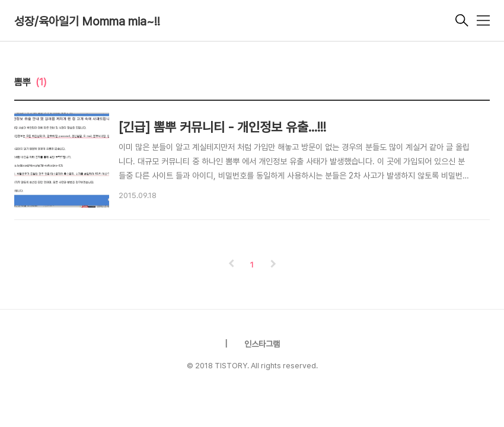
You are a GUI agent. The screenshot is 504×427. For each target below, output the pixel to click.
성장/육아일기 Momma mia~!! (87, 21)
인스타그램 (262, 344)
